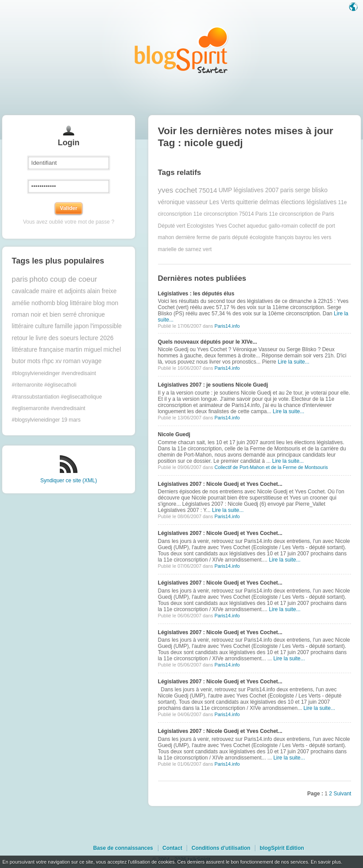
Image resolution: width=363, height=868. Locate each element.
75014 (208, 190)
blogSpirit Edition (282, 848)
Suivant (342, 794)
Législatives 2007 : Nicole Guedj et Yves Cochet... (220, 484)
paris (20, 279)
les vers (322, 237)
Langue (354, 8)
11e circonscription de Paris (301, 214)
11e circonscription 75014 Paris (230, 214)
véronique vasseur (183, 202)
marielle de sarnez (180, 249)
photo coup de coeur (63, 279)
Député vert (172, 226)
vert (207, 249)
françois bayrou (293, 237)
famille (64, 326)
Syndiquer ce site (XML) (69, 480)
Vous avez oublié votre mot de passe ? (69, 222)
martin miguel (83, 350)
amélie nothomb (34, 303)
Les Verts (222, 202)
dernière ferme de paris (203, 237)
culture (44, 326)
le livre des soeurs (54, 338)
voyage (92, 361)
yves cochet (178, 190)
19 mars (71, 420)
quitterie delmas (258, 202)
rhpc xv (52, 361)
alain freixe (102, 291)
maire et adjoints (63, 291)
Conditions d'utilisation (221, 848)
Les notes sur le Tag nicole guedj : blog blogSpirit (181, 50)
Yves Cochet (230, 226)
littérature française (38, 350)
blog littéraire (74, 303)
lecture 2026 (97, 338)
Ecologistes (200, 226)
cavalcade (26, 291)
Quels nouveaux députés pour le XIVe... (208, 342)
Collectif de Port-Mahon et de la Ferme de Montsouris (271, 467)
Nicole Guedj (174, 434)
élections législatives (309, 202)
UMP (226, 190)
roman (71, 361)
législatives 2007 (256, 190)
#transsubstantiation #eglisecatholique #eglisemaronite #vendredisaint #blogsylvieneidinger (57, 409)
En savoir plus (326, 862)
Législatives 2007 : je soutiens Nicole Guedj (213, 385)
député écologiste (253, 237)
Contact (172, 848)
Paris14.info (227, 326)
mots (34, 361)
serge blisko (311, 190)
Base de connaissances (123, 848)
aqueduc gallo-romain (272, 226)
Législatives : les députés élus (196, 294)
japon (81, 326)
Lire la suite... (293, 362)
